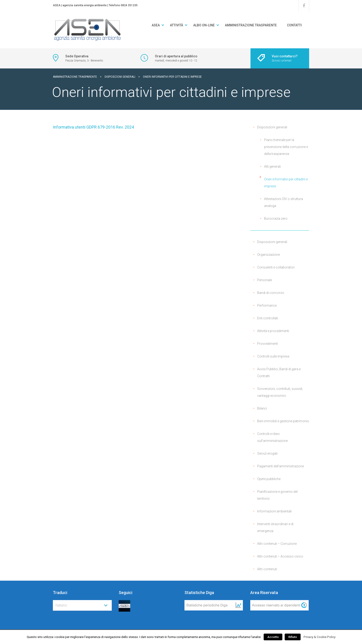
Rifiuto (293, 637)
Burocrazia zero (276, 219)
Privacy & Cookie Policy (320, 637)
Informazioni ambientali (274, 511)
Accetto (273, 637)
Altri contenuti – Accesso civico (280, 556)
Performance (267, 305)
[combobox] (82, 605)
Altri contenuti (267, 569)
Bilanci (262, 408)
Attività (176, 25)
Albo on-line (204, 25)
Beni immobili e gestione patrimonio (283, 421)
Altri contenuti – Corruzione (277, 544)
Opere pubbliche (269, 479)
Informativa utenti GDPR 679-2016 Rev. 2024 (93, 127)
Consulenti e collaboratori (276, 267)
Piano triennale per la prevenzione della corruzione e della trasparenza (286, 147)
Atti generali (272, 166)
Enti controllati (268, 318)
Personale (265, 280)
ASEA (156, 25)
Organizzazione (268, 255)
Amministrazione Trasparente (251, 25)
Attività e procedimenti (273, 331)
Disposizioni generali (272, 127)
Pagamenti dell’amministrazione (281, 466)
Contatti (294, 25)
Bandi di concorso (271, 293)
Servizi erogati (267, 453)
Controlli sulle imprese (273, 356)
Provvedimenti (268, 344)
